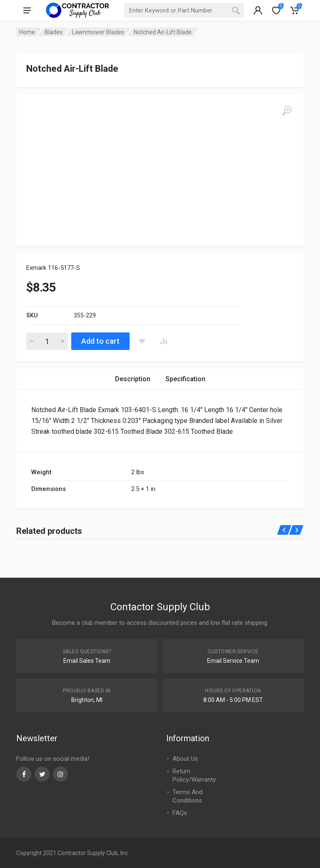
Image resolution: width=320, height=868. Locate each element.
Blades (54, 32)
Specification (185, 379)
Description (133, 379)
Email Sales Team (87, 661)
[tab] (133, 379)
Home (27, 32)
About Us (185, 759)
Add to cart (100, 341)
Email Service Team (233, 661)
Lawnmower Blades (98, 32)
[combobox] (184, 10)
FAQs (180, 813)
